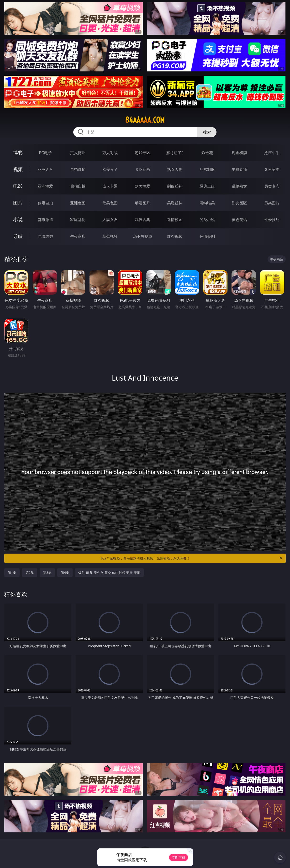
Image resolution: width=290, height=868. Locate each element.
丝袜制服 (207, 169)
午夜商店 (78, 236)
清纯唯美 (207, 203)
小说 (18, 219)
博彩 (18, 153)
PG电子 (45, 153)
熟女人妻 (175, 169)
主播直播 (239, 169)
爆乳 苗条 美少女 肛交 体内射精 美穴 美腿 (109, 573)
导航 (18, 236)
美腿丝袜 (175, 203)
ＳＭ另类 (272, 169)
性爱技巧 (272, 220)
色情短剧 (207, 236)
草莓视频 (110, 236)
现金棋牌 (239, 153)
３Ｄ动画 (142, 169)
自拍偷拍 (78, 169)
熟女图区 (239, 203)
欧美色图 (110, 203)
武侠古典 (142, 220)
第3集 (47, 573)
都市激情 (45, 220)
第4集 (65, 573)
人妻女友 (110, 220)
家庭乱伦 (78, 220)
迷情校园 (175, 220)
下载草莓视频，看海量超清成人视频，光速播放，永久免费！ (191, 558)
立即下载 (179, 857)
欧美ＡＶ (110, 169)
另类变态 (272, 186)
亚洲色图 (78, 203)
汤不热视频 (142, 236)
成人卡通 (110, 186)
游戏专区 (142, 153)
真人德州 (78, 153)
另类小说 (207, 220)
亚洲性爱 (45, 186)
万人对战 (110, 153)
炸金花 (207, 153)
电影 (18, 186)
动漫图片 (142, 203)
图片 (18, 203)
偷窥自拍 (45, 203)
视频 (18, 169)
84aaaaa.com (145, 120)
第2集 (30, 573)
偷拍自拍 (78, 186)
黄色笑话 (239, 220)
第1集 (12, 573)
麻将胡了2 (175, 153)
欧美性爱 (142, 186)
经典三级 (207, 186)
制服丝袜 (175, 186)
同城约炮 (45, 236)
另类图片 (272, 203)
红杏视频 (175, 236)
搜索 (207, 132)
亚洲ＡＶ (45, 169)
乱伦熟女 (239, 186)
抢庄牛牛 (272, 153)
